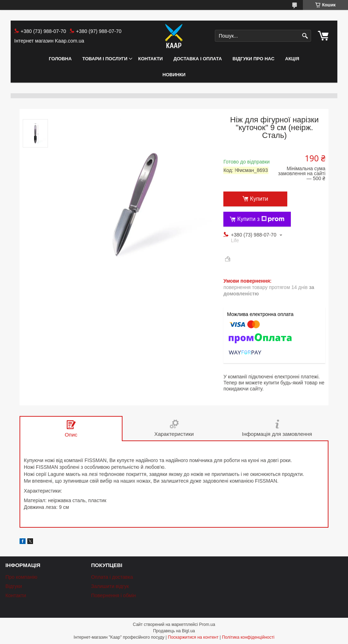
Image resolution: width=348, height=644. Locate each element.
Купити (259, 199)
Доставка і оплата (197, 59)
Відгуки (14, 586)
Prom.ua (207, 624)
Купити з (261, 219)
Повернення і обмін (113, 595)
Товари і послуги (105, 59)
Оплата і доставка (112, 577)
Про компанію (21, 577)
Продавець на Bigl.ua (174, 631)
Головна (60, 59)
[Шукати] (305, 36)
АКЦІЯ (292, 59)
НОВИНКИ (174, 75)
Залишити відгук (110, 586)
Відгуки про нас (254, 59)
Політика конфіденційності (248, 637)
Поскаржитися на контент (193, 637)
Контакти (151, 59)
